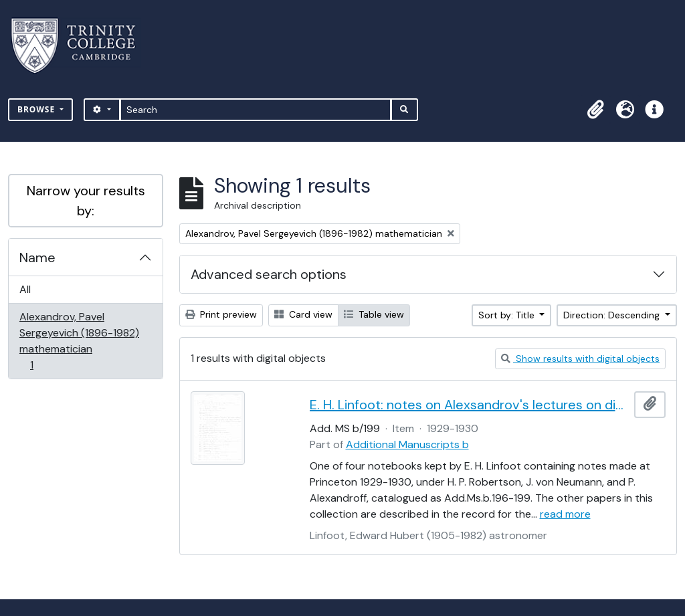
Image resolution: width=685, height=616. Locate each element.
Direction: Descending (613, 315)
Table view (374, 314)
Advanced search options (269, 274)
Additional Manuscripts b (407, 444)
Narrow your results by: (86, 201)
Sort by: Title (508, 315)
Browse (37, 109)
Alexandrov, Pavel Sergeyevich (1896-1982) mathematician (79, 341)
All (25, 289)
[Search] (256, 110)
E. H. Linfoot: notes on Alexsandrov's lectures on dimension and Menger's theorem (470, 405)
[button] (595, 110)
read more (565, 514)
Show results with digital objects (580, 358)
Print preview (221, 314)
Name (37, 258)
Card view (303, 314)
